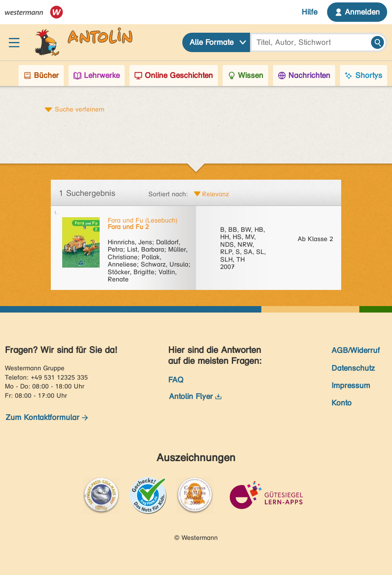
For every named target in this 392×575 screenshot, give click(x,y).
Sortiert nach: (168, 194)
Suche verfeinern (80, 109)
